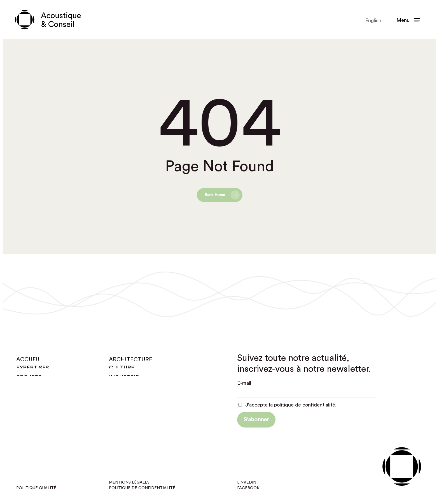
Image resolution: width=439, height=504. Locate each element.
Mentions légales (129, 482)
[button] (408, 20)
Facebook (248, 488)
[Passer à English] (373, 20)
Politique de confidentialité (142, 488)
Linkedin (247, 482)
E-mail (244, 383)
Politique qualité (36, 488)
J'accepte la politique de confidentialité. (287, 405)
